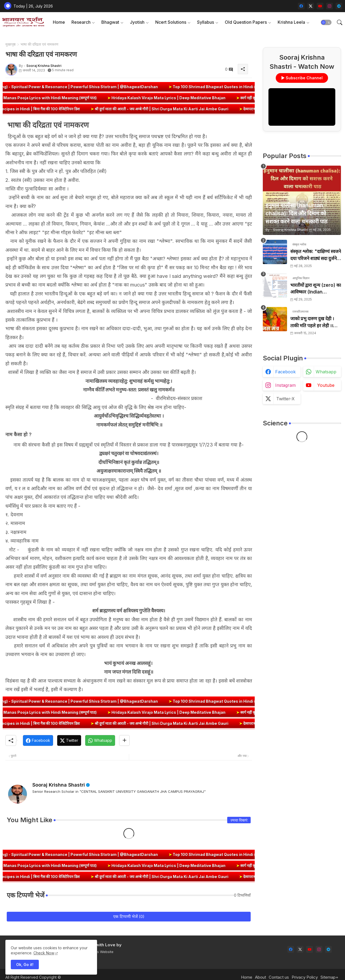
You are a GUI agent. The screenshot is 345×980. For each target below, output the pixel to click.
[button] (326, 22)
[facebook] (301, 6)
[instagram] (330, 6)
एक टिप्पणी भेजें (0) (129, 916)
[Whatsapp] (100, 740)
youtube (326, 385)
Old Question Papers (246, 22)
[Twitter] (69, 740)
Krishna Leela (291, 22)
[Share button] (124, 740)
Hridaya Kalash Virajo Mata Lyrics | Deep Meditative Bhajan (150, 98)
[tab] (59, 22)
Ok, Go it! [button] (25, 964)
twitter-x (285, 399)
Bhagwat (110, 22)
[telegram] (339, 6)
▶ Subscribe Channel (302, 78)
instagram (285, 385)
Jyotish (137, 22)
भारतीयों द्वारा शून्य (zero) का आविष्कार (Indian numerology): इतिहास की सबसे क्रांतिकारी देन (316, 289)
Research (81, 22)
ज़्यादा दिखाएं (239, 820)
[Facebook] (38, 740)
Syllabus (206, 22)
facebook (285, 372)
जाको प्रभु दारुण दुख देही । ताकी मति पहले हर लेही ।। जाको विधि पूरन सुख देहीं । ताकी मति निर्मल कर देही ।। (312, 322)
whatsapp (326, 372)
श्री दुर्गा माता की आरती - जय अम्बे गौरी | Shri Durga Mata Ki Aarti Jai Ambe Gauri (179, 109)
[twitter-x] (311, 6)
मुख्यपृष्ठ (11, 44)
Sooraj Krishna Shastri (59, 785)
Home (59, 22)
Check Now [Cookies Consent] (44, 953)
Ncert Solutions (171, 22)
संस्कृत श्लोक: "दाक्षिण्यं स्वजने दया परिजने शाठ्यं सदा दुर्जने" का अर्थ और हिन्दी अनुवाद (316, 255)
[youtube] (320, 6)
